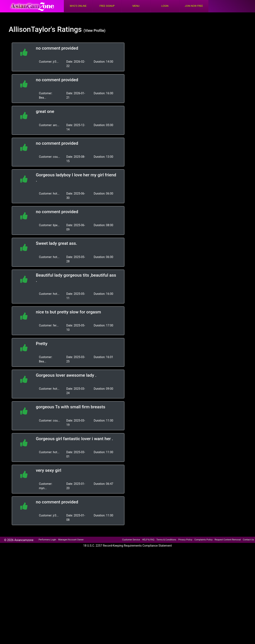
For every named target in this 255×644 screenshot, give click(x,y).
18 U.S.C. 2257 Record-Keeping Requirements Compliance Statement (128, 546)
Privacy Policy (185, 540)
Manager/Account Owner (71, 540)
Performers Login (47, 540)
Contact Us (248, 540)
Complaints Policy (203, 540)
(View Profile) (94, 31)
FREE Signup (107, 6)
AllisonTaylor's (32, 29)
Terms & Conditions (166, 540)
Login (165, 6)
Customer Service (131, 540)
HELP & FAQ (148, 540)
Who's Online (78, 6)
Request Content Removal (228, 540)
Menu (136, 6)
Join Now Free (194, 6)
